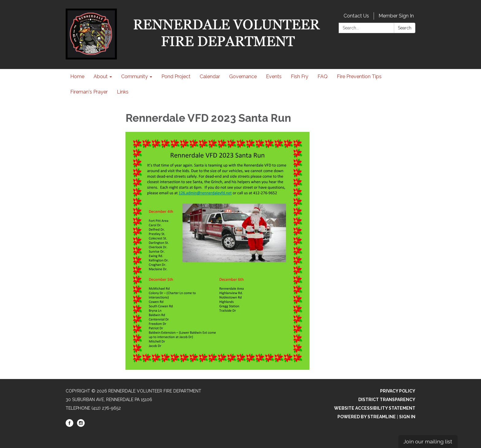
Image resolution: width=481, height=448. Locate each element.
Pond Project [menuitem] (176, 77)
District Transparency (387, 400)
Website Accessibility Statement (375, 408)
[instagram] (81, 425)
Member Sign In (396, 16)
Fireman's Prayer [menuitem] (89, 92)
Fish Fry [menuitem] (300, 77)
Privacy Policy (398, 391)
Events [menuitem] (274, 77)
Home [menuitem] (77, 77)
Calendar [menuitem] (210, 77)
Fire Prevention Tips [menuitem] (359, 77)
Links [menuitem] (123, 92)
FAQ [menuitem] (323, 77)
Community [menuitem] (135, 77)
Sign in (407, 417)
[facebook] (69, 425)
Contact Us (356, 16)
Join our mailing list (428, 441)
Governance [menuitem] (243, 77)
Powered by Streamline (367, 417)
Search (405, 28)
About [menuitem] (101, 77)
